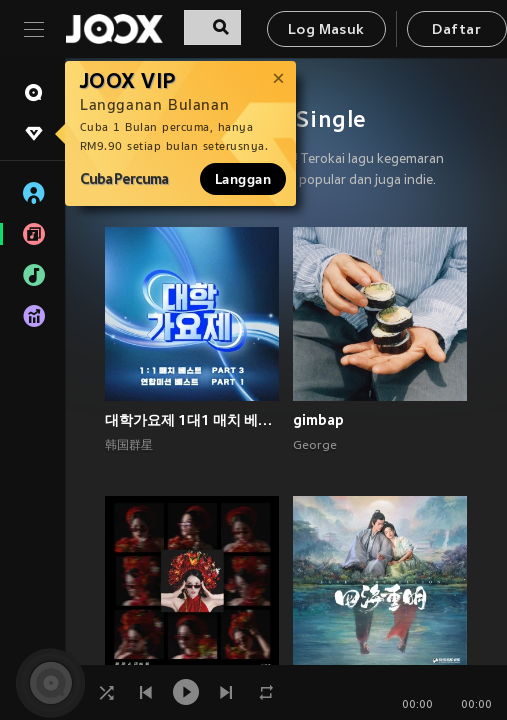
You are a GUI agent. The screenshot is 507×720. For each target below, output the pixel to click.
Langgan (243, 179)
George (315, 446)
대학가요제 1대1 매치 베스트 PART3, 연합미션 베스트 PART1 (192, 420)
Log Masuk (326, 30)
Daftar (456, 30)
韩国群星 (129, 446)
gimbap (318, 420)
